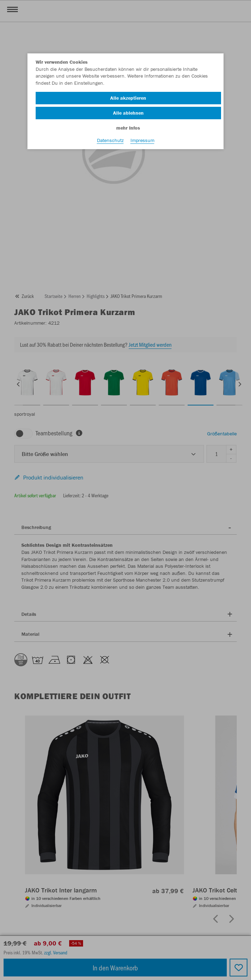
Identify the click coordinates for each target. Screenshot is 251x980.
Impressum (142, 140)
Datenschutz (110, 140)
